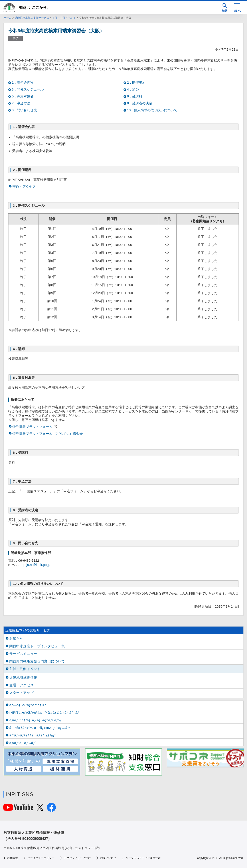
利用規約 (13, 858)
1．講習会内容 (23, 82)
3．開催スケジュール (28, 89)
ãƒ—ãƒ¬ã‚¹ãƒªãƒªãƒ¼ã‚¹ (29, 705)
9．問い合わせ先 (24, 110)
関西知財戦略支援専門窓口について (37, 661)
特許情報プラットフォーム (32, 427)
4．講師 (133, 89)
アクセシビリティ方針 (77, 858)
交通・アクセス (24, 187)
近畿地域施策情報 (23, 677)
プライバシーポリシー (41, 858)
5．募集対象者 (23, 96)
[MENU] (237, 7)
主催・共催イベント (64, 18)
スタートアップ (21, 693)
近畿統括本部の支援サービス (32, 18)
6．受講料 (135, 96)
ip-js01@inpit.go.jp (36, 565)
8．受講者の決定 (140, 103)
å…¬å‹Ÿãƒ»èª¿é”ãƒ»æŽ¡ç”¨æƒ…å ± (40, 728)
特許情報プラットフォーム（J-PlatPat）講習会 (48, 434)
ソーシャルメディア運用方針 (143, 858)
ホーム (8, 18)
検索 (225, 8)
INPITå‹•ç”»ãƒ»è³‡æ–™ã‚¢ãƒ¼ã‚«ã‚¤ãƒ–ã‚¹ (44, 712)
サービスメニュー (23, 654)
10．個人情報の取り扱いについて (152, 110)
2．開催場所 (136, 82)
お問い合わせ (108, 858)
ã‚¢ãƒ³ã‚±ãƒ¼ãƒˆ (23, 743)
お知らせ (16, 638)
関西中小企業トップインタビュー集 (37, 646)
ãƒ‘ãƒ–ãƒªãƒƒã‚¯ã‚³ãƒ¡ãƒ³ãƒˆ (33, 735)
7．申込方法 (21, 103)
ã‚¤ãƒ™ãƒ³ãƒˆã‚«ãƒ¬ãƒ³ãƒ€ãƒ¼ (35, 720)
